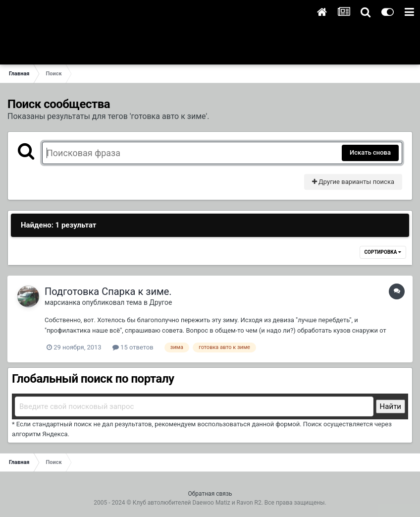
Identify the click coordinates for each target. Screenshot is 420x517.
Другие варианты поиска (353, 182)
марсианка (62, 302)
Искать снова (370, 152)
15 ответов (133, 347)
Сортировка (383, 252)
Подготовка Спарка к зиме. (108, 291)
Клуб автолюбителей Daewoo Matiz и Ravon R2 (197, 503)
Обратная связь (210, 494)
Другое (160, 302)
